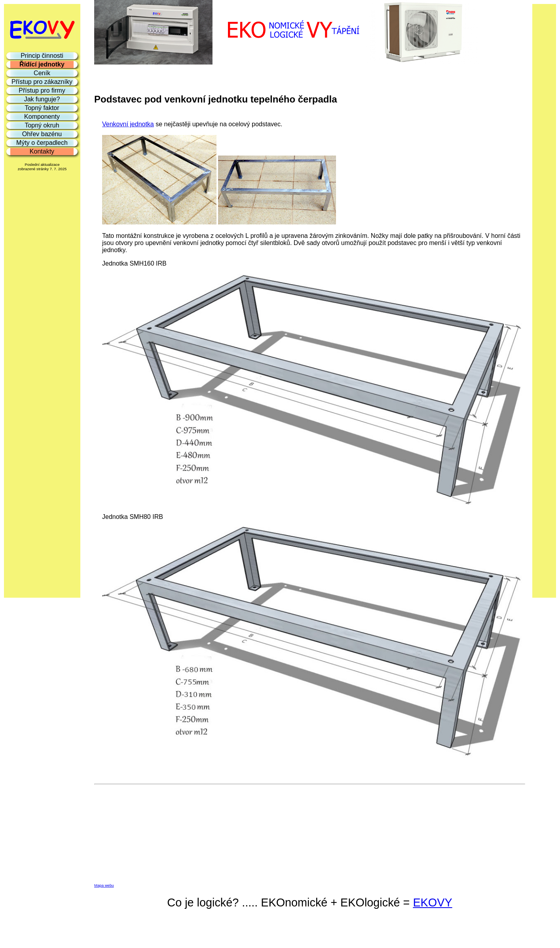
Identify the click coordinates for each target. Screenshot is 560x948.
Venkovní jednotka (128, 124)
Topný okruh (42, 125)
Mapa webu (104, 885)
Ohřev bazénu (42, 134)
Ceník (42, 73)
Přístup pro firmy (42, 90)
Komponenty (42, 117)
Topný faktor (42, 108)
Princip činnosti (42, 56)
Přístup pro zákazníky (42, 82)
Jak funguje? (42, 99)
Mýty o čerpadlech (42, 143)
